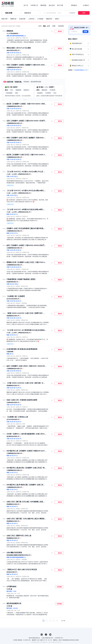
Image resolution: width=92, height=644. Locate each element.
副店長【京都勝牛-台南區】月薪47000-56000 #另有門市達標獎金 (27, 104)
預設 (44, 26)
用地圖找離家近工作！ (82, 70)
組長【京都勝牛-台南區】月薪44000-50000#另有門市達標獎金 (27, 245)
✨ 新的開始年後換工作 (79, 60)
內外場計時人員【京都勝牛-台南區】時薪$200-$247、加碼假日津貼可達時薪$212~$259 (27, 451)
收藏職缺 (52, 31)
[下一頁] (60, 621)
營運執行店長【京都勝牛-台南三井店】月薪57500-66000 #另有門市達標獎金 (27, 262)
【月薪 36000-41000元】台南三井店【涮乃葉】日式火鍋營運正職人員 (27, 383)
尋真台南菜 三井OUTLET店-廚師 (19, 48)
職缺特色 (49, 19)
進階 (57, 19)
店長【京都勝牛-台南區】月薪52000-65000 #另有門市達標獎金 (27, 121)
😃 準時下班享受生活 (79, 55)
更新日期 (4, 19)
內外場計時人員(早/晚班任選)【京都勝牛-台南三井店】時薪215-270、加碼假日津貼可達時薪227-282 (27, 485)
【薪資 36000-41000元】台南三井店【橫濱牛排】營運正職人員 (27, 313)
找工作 (26, 5)
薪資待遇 (22, 19)
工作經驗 (40, 19)
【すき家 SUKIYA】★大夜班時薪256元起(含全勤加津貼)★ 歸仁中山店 (27, 330)
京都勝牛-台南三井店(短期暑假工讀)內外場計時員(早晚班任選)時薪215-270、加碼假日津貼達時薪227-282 (27, 228)
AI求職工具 (34, 5)
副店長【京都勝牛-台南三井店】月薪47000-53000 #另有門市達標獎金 (27, 155)
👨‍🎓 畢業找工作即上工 (79, 66)
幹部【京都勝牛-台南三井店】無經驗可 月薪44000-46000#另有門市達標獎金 (27, 138)
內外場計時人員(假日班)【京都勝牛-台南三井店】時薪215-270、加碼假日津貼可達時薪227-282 (27, 468)
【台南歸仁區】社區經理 (16, 296)
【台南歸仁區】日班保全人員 (17, 417)
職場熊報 (43, 5)
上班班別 (31, 19)
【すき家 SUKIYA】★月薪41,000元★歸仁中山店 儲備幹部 (27, 172)
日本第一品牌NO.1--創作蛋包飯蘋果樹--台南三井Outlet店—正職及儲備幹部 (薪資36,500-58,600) (27, 434)
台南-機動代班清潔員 (14, 553)
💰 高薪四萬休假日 (79, 43)
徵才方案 (60, 5)
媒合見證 (52, 5)
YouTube (50, 635)
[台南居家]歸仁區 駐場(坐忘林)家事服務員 (22, 349)
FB (46, 635)
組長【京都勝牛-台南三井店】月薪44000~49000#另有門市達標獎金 (27, 366)
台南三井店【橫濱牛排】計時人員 (19, 536)
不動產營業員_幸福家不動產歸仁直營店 (21, 279)
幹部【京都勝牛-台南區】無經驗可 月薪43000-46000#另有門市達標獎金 (27, 65)
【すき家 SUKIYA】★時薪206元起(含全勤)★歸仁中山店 (27, 209)
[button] (25, 100)
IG (42, 635)
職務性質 (13, 19)
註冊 (85, 32)
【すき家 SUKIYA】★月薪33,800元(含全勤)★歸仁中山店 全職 (27, 191)
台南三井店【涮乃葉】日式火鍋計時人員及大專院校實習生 (27, 519)
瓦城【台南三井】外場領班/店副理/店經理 (22, 400)
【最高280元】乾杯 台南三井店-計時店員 (22, 570)
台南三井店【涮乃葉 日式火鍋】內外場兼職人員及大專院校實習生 (27, 502)
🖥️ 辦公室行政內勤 (79, 49)
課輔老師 (10, 31)
